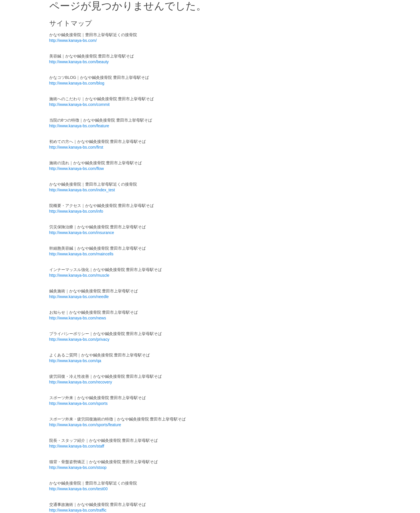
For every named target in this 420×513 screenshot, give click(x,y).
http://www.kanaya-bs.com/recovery (81, 382)
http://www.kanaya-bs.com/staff (77, 446)
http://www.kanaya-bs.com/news (78, 318)
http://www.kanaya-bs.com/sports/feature (85, 425)
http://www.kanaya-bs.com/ (73, 40)
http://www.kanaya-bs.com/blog (77, 83)
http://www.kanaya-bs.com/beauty (79, 62)
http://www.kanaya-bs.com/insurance (82, 233)
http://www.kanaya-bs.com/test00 (78, 489)
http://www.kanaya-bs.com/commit (79, 104)
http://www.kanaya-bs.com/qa (75, 361)
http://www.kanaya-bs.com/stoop (78, 467)
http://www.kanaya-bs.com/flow (77, 169)
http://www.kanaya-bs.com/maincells (81, 254)
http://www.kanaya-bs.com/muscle (79, 275)
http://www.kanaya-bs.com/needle (79, 297)
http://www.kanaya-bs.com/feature (79, 126)
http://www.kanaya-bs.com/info (76, 211)
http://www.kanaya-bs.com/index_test (82, 190)
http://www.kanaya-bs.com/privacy (79, 339)
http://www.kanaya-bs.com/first (76, 147)
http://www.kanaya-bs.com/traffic (78, 510)
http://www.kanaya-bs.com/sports (78, 403)
